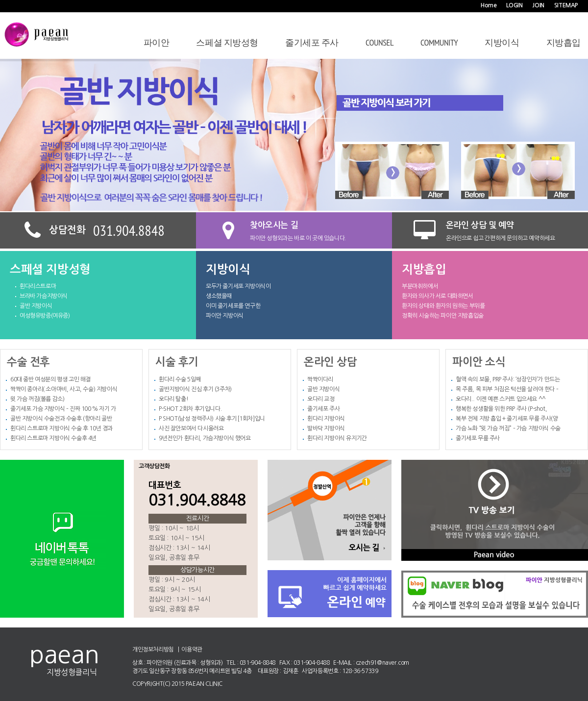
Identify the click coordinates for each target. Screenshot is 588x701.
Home (489, 5)
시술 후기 (177, 360)
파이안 (157, 42)
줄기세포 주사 (312, 42)
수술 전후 (28, 360)
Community (439, 42)
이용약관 (192, 650)
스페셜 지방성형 (227, 42)
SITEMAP (566, 5)
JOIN (538, 5)
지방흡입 (563, 42)
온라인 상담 (331, 360)
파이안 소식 (479, 360)
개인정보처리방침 (153, 650)
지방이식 (502, 42)
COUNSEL (380, 42)
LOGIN (514, 5)
